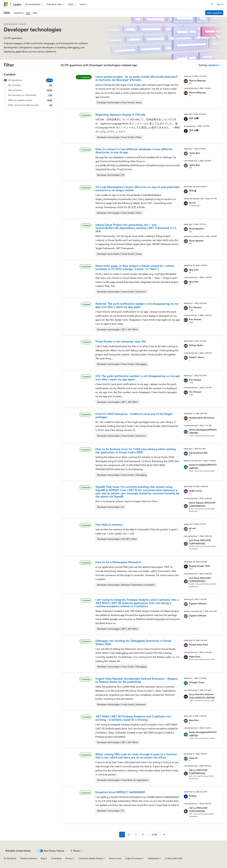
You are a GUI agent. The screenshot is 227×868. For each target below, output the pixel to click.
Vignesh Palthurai (198, 603)
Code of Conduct (133, 858)
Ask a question (214, 13)
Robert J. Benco (197, 357)
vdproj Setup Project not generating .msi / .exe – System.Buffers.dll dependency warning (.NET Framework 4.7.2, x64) (136, 228)
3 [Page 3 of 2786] (136, 834)
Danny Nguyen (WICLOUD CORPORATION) (202, 504)
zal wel (192, 528)
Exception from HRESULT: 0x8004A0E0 (120, 792)
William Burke (196, 345)
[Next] (164, 835)
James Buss (195, 153)
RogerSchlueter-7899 (199, 566)
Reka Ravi (194, 720)
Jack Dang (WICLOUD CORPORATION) (200, 542)
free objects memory (109, 524)
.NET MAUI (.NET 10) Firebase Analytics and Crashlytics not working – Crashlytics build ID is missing (133, 718)
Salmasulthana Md (198, 453)
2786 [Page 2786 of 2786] (154, 834)
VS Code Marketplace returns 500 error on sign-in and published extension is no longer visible (137, 189)
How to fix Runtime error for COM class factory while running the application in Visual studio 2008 (135, 451)
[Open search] (212, 4)
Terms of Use (115, 858)
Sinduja (193, 796)
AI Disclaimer (10, 858)
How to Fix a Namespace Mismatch (118, 562)
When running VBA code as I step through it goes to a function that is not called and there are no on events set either (136, 756)
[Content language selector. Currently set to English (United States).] (18, 851)
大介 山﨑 (194, 118)
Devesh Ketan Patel (198, 645)
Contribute (56, 858)
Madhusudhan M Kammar (202, 418)
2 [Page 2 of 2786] (129, 834)
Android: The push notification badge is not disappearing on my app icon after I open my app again (137, 305)
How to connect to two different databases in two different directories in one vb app (134, 151)
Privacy (69, 858)
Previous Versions (29, 858)
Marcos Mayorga (197, 80)
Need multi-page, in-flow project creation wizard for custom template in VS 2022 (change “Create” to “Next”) (135, 267)
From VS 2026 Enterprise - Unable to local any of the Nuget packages (134, 415)
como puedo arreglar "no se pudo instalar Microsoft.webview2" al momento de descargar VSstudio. (137, 78)
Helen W (193, 758)
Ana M (192, 203)
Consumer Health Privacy (91, 858)
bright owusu (196, 491)
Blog (43, 858)
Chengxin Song (196, 682)
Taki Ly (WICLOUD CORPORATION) (198, 772)
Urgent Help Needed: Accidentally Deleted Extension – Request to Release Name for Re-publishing (137, 680)
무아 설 (193, 191)
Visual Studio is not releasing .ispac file (121, 341)
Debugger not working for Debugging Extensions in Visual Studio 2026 (133, 642)
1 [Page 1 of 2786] (122, 834)
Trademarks (153, 858)
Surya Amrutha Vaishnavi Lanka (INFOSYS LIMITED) (202, 696)
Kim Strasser (195, 307)
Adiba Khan (195, 657)
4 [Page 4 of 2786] (143, 834)
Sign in (220, 4)
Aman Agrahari (196, 229)
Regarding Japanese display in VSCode (120, 114)
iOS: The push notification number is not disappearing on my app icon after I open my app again (138, 377)
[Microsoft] (6, 4)
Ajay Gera (194, 270)
